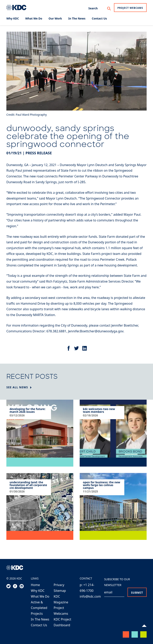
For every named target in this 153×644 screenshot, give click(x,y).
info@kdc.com (90, 596)
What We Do (40, 596)
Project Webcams (130, 8)
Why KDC (38, 591)
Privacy (59, 585)
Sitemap (60, 591)
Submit (137, 593)
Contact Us (39, 625)
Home (35, 585)
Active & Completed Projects (39, 608)
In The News (40, 619)
